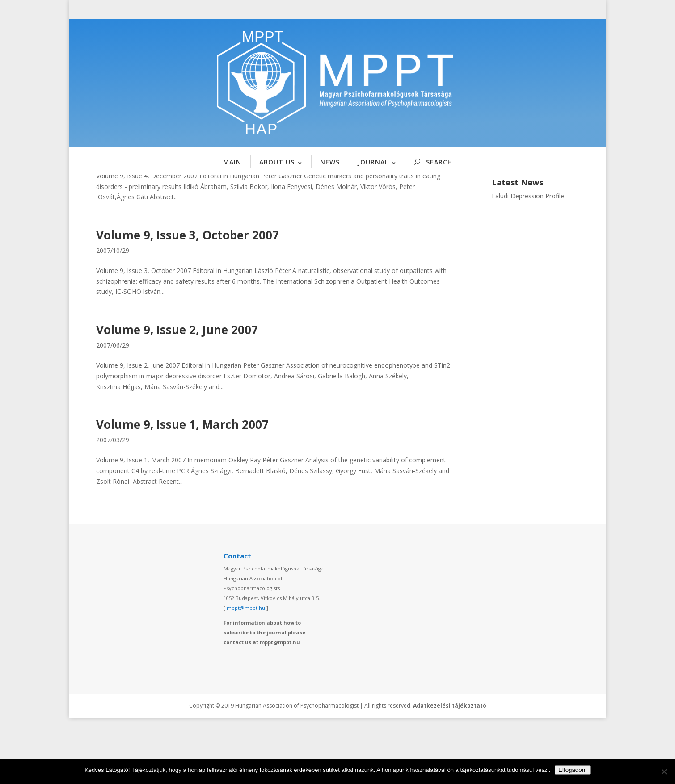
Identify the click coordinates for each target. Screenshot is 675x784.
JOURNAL (373, 162)
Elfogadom (573, 770)
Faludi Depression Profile (528, 262)
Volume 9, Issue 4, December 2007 (193, 207)
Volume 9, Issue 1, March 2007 (182, 491)
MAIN (232, 162)
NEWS (330, 162)
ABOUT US (277, 162)
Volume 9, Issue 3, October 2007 (188, 302)
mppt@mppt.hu (246, 674)
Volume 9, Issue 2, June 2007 (177, 396)
